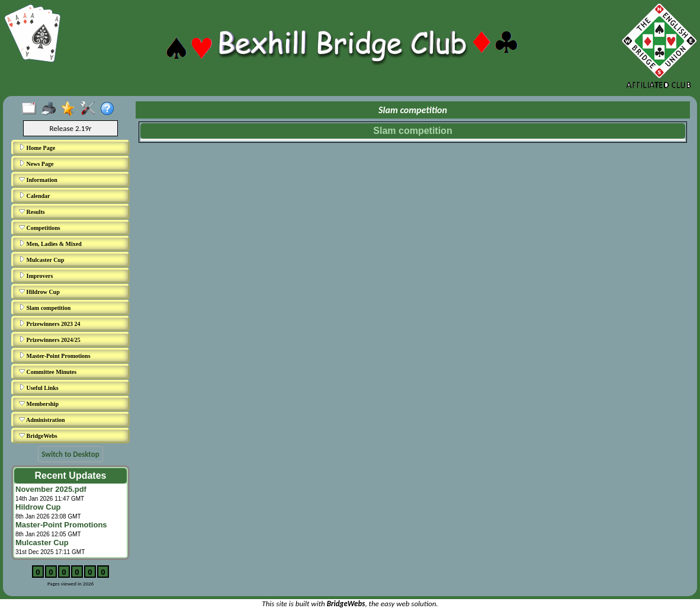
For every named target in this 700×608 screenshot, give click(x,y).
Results (32, 212)
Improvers (36, 276)
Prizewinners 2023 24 (50, 324)
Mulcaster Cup (41, 260)
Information (38, 180)
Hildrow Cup (39, 292)
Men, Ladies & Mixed (50, 244)
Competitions (40, 228)
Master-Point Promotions (55, 356)
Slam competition (45, 308)
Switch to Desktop (70, 454)
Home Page (37, 148)
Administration (42, 420)
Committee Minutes (48, 372)
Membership (39, 404)
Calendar (35, 196)
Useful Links (39, 388)
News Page (36, 164)
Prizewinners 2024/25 (50, 340)
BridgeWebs (38, 436)
